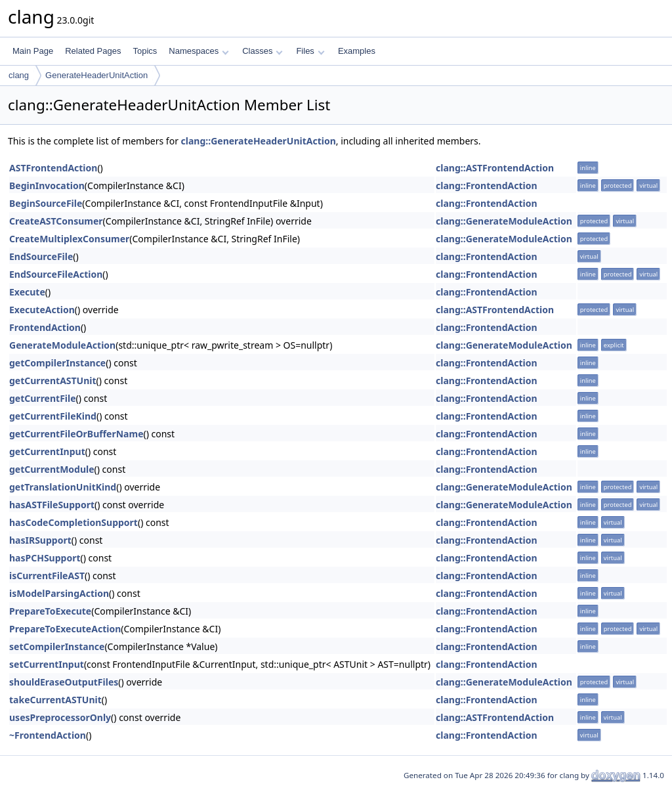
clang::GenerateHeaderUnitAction (259, 141)
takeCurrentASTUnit (55, 700)
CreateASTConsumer (56, 221)
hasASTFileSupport (52, 505)
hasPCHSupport (45, 558)
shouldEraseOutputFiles (64, 682)
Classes (262, 51)
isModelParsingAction (59, 593)
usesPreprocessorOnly (60, 717)
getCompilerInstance (57, 363)
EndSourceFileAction (56, 274)
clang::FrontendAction (487, 186)
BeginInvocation (47, 186)
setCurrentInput (47, 664)
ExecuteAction (42, 310)
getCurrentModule (52, 469)
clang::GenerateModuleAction (504, 221)
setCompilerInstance (57, 646)
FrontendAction (45, 327)
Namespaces (199, 51)
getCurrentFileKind (53, 416)
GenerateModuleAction (62, 345)
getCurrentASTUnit (53, 381)
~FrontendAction (48, 735)
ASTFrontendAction (53, 168)
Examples (357, 51)
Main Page (33, 51)
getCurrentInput (47, 451)
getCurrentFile (43, 398)
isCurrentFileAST (47, 576)
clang (19, 75)
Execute (27, 292)
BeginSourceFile (46, 203)
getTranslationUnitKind (63, 487)
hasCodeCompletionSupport (73, 522)
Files (310, 51)
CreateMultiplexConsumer (69, 239)
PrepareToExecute (50, 611)
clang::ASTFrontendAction (495, 168)
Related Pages (93, 51)
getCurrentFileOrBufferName (76, 434)
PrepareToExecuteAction (65, 629)
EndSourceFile (41, 256)
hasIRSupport (40, 540)
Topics (145, 51)
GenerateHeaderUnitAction (96, 75)
